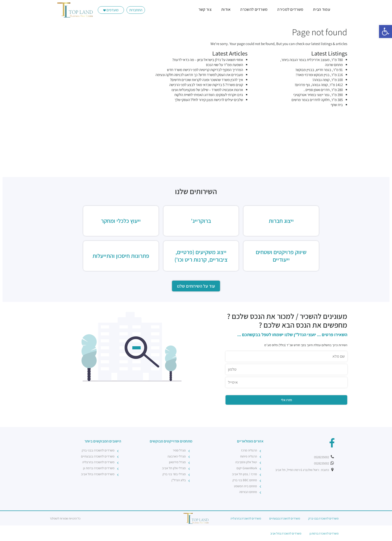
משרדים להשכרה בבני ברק (98, 450)
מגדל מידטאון (177, 462)
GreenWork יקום (247, 468)
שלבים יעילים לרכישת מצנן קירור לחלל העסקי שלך (209, 100)
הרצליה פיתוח (249, 456)
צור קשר (205, 9)
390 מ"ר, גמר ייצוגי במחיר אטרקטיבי (318, 95)
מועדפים (111, 10)
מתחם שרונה (334, 65)
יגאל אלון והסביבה (246, 462)
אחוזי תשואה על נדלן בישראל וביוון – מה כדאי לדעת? (208, 60)
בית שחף (337, 105)
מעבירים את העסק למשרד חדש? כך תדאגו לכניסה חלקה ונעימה (199, 75)
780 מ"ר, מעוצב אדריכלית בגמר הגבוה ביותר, (311, 60)
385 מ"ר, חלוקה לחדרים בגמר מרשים (317, 100)
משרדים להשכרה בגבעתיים (98, 456)
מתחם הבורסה (248, 492)
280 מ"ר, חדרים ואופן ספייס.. (323, 90)
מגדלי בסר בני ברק (174, 474)
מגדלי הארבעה (177, 456)
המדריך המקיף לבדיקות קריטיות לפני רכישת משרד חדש (205, 70)
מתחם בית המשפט (245, 486)
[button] (385, 32)
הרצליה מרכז (249, 450)
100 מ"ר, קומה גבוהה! (328, 80)
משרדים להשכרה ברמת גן (99, 468)
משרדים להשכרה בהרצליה (98, 462)
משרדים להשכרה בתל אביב (98, 474)
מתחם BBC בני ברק (245, 480)
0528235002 (324, 457)
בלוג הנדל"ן (179, 480)
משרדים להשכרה (254, 9)
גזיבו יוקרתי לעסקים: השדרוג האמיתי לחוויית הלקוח (209, 95)
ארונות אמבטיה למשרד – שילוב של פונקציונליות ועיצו (207, 90)
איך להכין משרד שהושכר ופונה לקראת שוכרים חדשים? (206, 80)
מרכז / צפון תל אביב (244, 474)
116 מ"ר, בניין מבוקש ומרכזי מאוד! (319, 75)
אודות (226, 9)
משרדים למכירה (290, 9)
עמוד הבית (322, 9)
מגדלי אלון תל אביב (174, 468)
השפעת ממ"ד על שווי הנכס (224, 65)
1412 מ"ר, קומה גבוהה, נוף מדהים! (319, 85)
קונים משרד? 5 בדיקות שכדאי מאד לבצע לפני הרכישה (206, 85)
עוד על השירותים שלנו (196, 286)
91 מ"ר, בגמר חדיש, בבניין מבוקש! (319, 70)
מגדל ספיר (179, 450)
